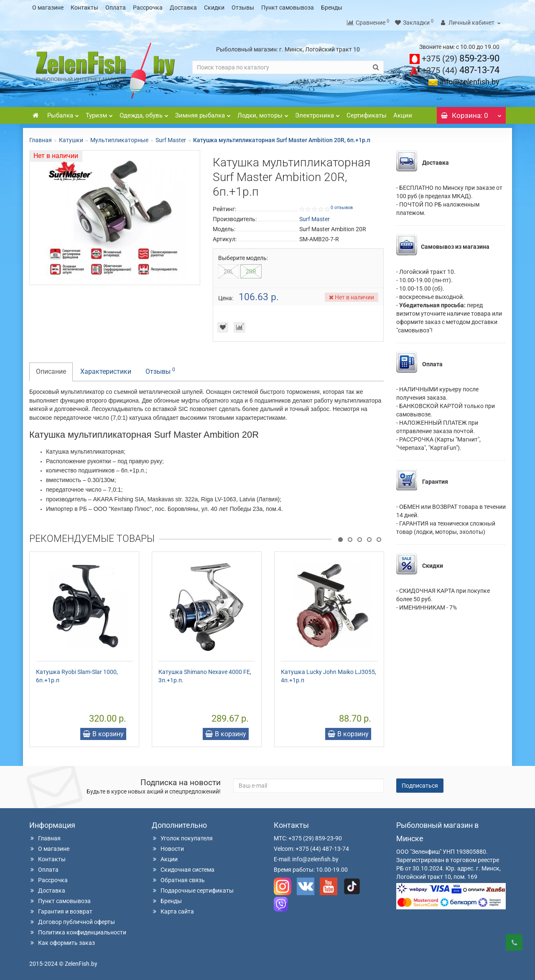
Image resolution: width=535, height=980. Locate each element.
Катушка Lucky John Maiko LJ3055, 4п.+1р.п (329, 676)
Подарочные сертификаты (193, 890)
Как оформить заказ (62, 942)
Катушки (71, 140)
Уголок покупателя (182, 838)
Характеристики (106, 371)
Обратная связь (178, 880)
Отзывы (243, 8)
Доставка (183, 8)
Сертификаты (367, 115)
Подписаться (420, 785)
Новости (168, 848)
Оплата (116, 8)
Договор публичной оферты (72, 921)
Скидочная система (183, 869)
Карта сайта (173, 911)
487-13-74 (461, 70)
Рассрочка (148, 8)
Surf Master (171, 140)
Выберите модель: (243, 258)
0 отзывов (342, 207)
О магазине (48, 8)
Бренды (332, 8)
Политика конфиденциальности (78, 932)
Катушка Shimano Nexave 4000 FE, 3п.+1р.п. (205, 676)
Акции (403, 115)
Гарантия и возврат (61, 911)
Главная (41, 140)
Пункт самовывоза (288, 8)
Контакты (84, 8)
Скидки (214, 8)
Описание (51, 371)
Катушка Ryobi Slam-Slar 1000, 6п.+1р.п (77, 676)
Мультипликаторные (119, 140)
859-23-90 (461, 58)
